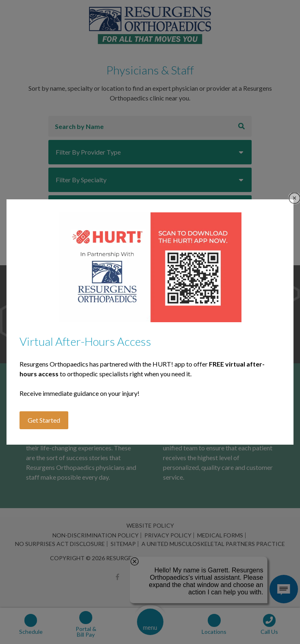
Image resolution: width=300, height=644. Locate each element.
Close (295, 198)
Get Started (44, 420)
